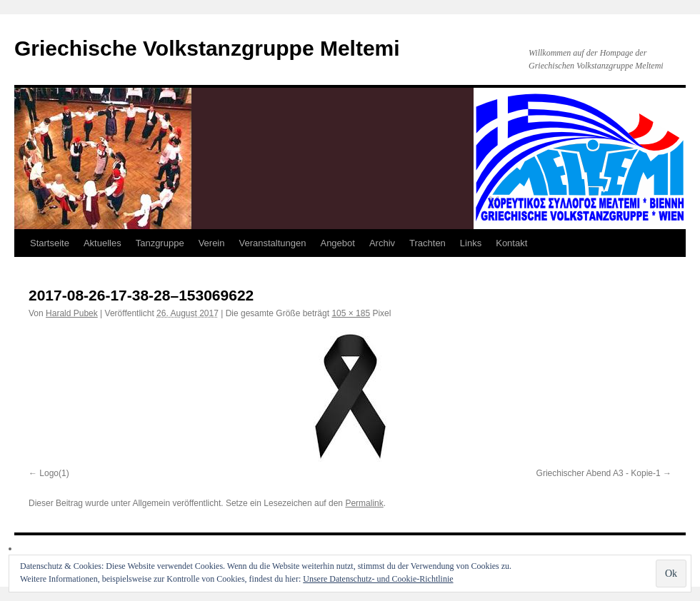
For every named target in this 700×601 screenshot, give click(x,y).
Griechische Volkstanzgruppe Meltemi (207, 48)
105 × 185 (351, 313)
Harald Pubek (72, 313)
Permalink (364, 503)
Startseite (50, 243)
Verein (212, 243)
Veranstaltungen (273, 243)
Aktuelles (102, 243)
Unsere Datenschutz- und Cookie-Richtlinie (378, 579)
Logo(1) (54, 473)
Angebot (337, 243)
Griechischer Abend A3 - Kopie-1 (599, 473)
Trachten (427, 243)
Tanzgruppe (160, 243)
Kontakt (511, 243)
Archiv (382, 243)
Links (471, 243)
